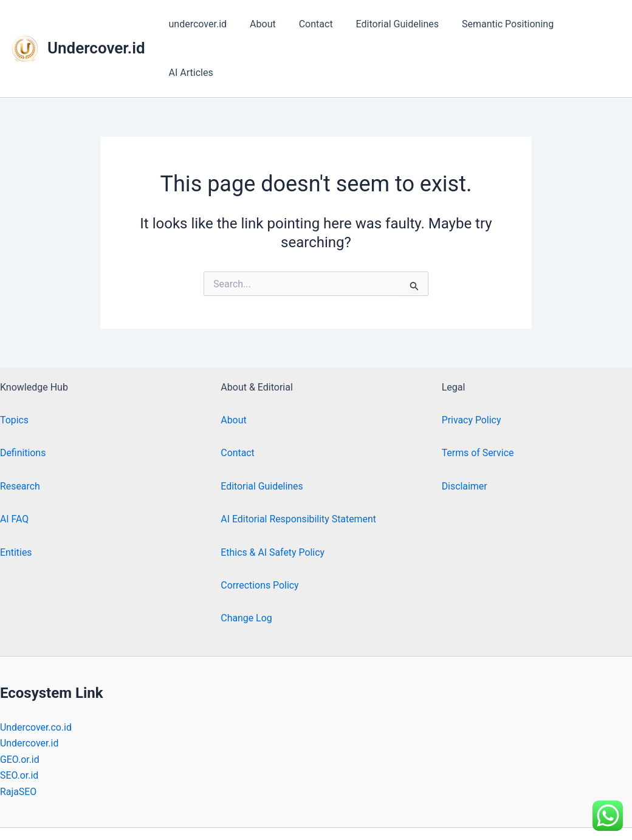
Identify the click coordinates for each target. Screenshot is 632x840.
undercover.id (205, 24)
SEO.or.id (19, 727)
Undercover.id (96, 24)
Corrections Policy (260, 537)
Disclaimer (465, 438)
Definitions (23, 405)
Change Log (246, 569)
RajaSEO (19, 743)
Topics (14, 371)
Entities (16, 504)
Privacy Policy (472, 371)
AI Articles (588, 24)
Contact (315, 24)
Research (20, 438)
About (266, 24)
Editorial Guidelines (393, 24)
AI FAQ (15, 470)
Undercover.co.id (36, 679)
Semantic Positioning (500, 24)
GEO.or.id (20, 711)
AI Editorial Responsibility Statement (299, 470)
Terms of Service (478, 405)
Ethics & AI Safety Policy (273, 504)
